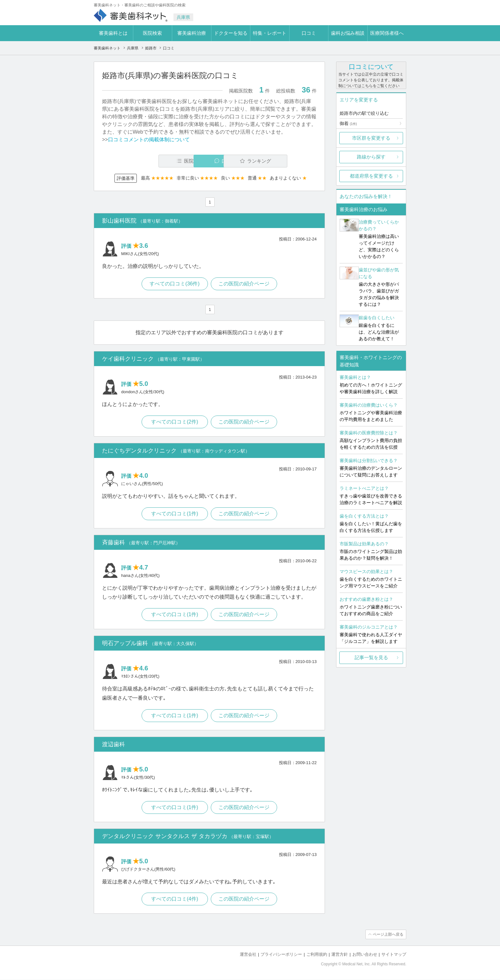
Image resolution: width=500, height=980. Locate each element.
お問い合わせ (365, 955)
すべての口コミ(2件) (175, 422)
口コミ (309, 33)
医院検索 (152, 33)
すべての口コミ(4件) (175, 899)
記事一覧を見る (371, 657)
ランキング (280, 161)
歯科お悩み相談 (348, 33)
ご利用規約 (317, 955)
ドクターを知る (231, 33)
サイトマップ (394, 955)
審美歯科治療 (192, 33)
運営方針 (340, 955)
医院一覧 (146, 161)
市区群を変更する (371, 138)
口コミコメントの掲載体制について (149, 140)
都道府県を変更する (371, 176)
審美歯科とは (113, 33)
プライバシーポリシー (281, 955)
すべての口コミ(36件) (174, 284)
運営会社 (248, 955)
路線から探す (371, 157)
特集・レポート (270, 33)
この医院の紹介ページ (244, 284)
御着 (348, 123)
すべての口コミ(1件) (175, 514)
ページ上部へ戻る (388, 935)
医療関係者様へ (387, 33)
